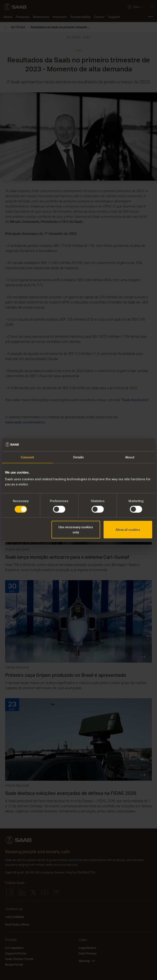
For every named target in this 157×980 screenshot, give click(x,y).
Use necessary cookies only (76, 530)
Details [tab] (79, 457)
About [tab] (130, 457)
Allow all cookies (128, 530)
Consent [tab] (27, 457)
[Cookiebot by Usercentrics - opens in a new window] (133, 445)
